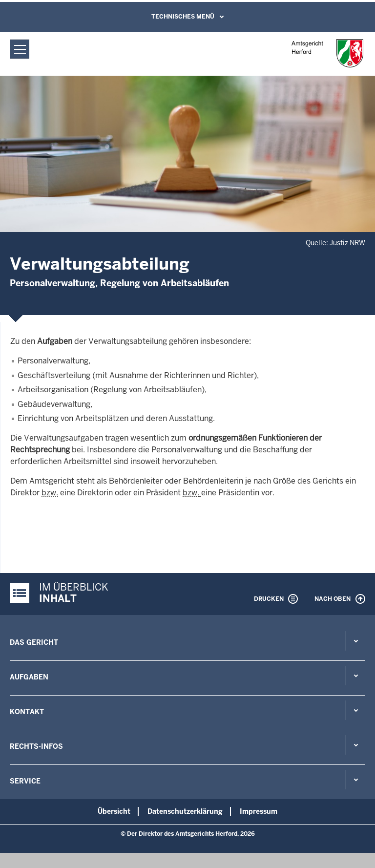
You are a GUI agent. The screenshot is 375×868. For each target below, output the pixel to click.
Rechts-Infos (36, 746)
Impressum (259, 811)
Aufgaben (29, 677)
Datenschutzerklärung (185, 811)
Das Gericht (34, 642)
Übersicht (114, 811)
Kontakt (27, 712)
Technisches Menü (183, 17)
